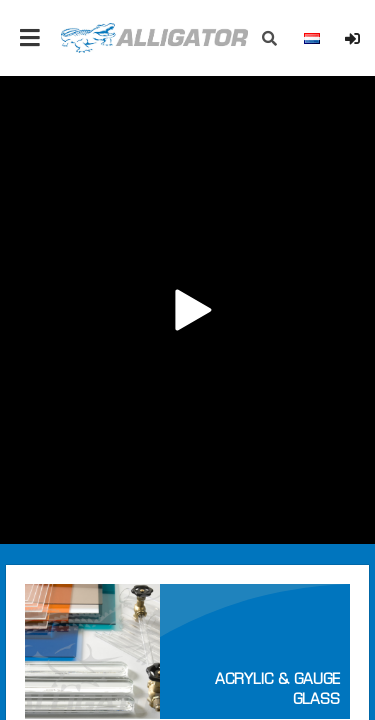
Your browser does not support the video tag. (187, 310)
